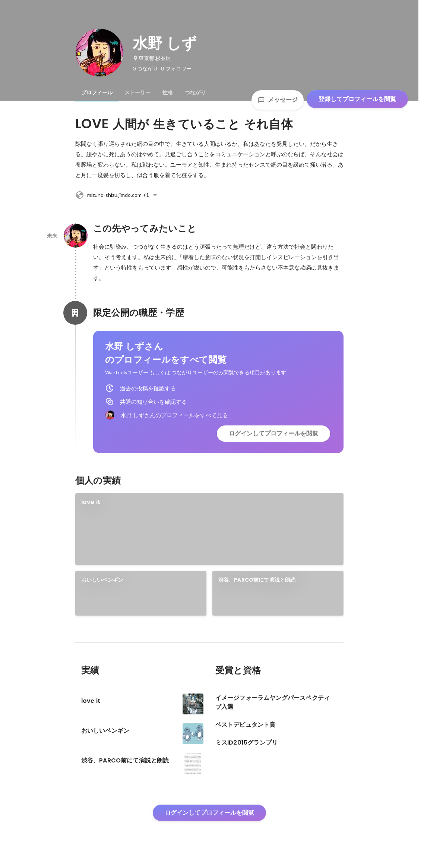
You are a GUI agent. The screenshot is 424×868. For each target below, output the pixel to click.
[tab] (97, 92)
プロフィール (97, 92)
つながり (195, 92)
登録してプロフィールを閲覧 (357, 99)
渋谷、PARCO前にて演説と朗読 (257, 580)
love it (91, 502)
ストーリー (137, 92)
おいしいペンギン (102, 580)
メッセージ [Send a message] (278, 100)
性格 (168, 92)
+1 (117, 195)
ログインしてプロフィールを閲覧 (273, 433)
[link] (209, 529)
